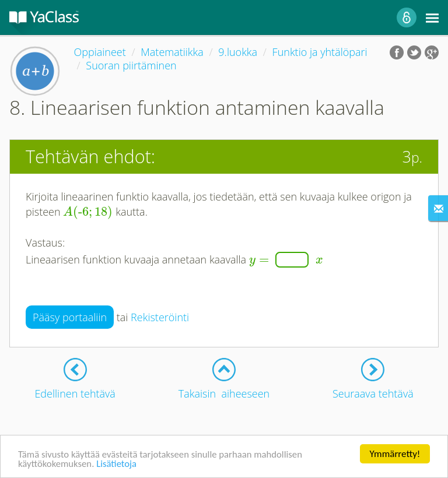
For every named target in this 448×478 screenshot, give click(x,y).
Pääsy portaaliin (70, 317)
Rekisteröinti (160, 317)
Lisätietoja (118, 465)
